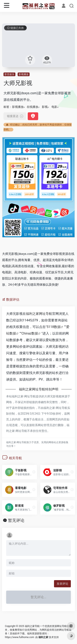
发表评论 (62, 584)
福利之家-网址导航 (24, 396)
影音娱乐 (9, 74)
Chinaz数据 (30, 333)
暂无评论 (16, 520)
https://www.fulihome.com (20, 637)
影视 (45, 107)
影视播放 (24, 74)
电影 (54, 107)
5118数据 (54, 327)
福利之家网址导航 (39, 314)
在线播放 (32, 107)
